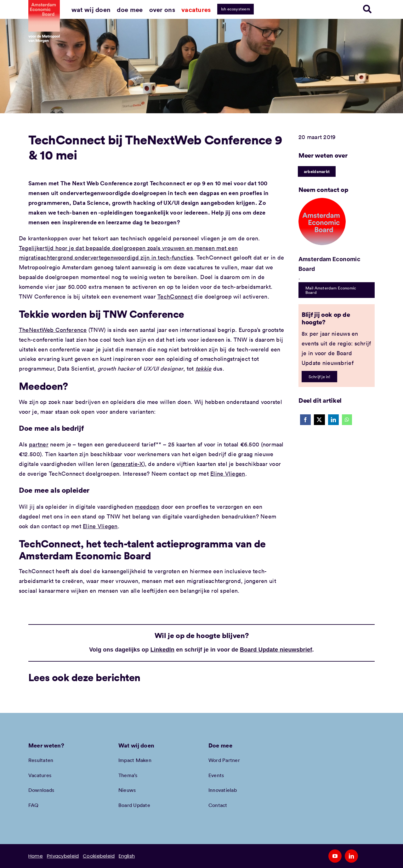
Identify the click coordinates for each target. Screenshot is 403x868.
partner (39, 444)
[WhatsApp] (347, 420)
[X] (319, 420)
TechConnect (175, 296)
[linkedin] (351, 856)
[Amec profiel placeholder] (322, 201)
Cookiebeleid (99, 856)
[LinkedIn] (333, 420)
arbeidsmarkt (317, 171)
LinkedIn (162, 650)
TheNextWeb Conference (53, 330)
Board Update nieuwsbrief (276, 650)
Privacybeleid (63, 856)
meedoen (147, 507)
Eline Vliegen (228, 473)
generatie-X (128, 464)
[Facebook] (305, 420)
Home (36, 856)
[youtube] (335, 856)
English (127, 856)
